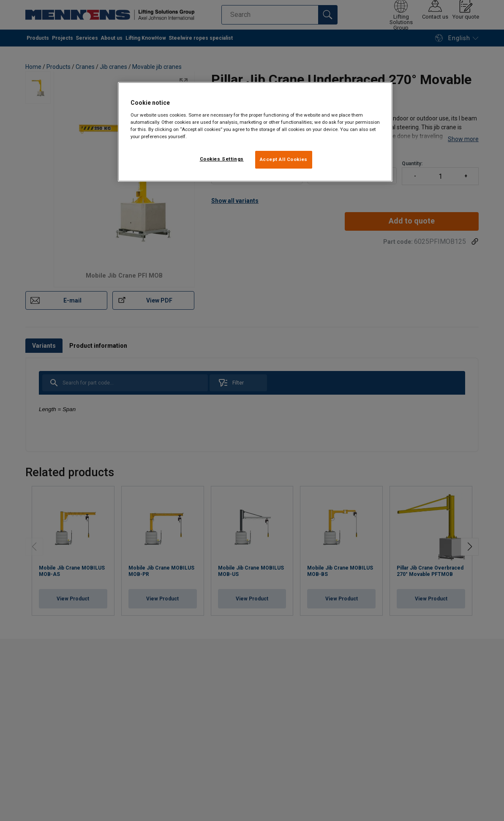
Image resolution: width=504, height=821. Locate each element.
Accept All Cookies (284, 159)
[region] (255, 132)
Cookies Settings (222, 159)
